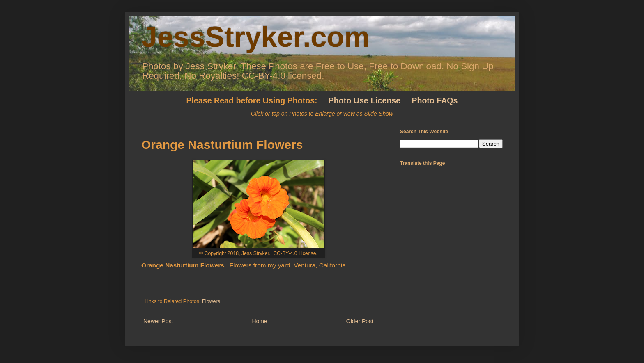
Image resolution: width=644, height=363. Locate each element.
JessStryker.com (256, 37)
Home (259, 321)
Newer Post (158, 321)
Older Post (360, 321)
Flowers (211, 301)
